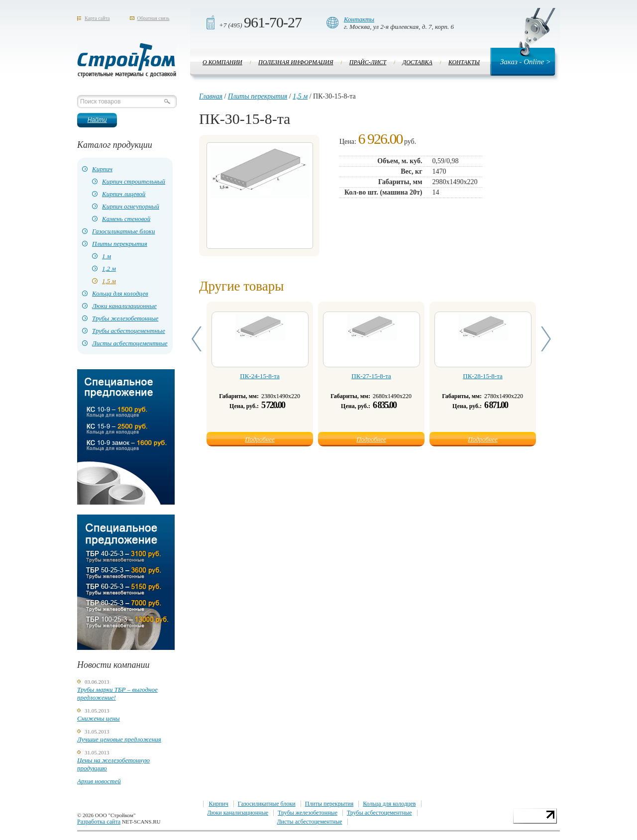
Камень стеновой (126, 219)
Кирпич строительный (134, 181)
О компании (222, 62)
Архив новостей (99, 781)
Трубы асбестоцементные (129, 331)
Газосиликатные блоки (123, 231)
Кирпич (102, 169)
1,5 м (109, 281)
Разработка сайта (99, 822)
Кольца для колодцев (120, 293)
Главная (211, 96)
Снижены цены (99, 718)
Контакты (359, 19)
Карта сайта (97, 18)
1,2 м (109, 268)
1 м (106, 256)
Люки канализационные (124, 306)
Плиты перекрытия (120, 244)
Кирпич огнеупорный (131, 206)
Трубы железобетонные (125, 318)
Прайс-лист (368, 62)
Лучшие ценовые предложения (119, 739)
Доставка (418, 62)
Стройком (127, 60)
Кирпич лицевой (124, 194)
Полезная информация (296, 62)
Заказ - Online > (526, 62)
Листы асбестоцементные (130, 343)
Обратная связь (154, 18)
